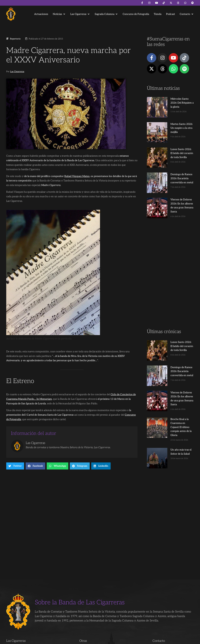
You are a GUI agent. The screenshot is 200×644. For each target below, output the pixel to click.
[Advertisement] (170, 249)
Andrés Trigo (55, 640)
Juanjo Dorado (70, 640)
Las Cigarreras (17, 72)
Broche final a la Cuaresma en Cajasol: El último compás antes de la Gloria (176, 376)
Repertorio (15, 39)
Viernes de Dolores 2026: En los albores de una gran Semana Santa (175, 177)
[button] (59, 14)
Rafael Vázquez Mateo (77, 176)
